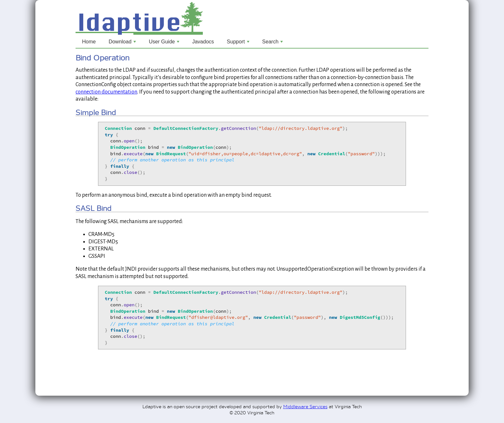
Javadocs (203, 42)
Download (123, 43)
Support (239, 43)
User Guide (165, 43)
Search (273, 43)
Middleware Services (305, 406)
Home (89, 42)
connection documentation (106, 92)
